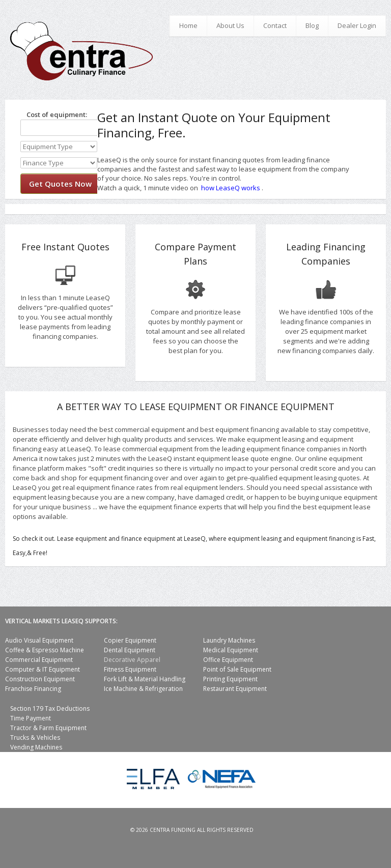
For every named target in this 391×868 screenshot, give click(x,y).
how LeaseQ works (231, 188)
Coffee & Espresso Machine (45, 650)
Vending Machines (36, 747)
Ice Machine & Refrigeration (143, 689)
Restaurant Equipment (235, 689)
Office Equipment (228, 660)
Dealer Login (357, 25)
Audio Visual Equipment (39, 640)
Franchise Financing (33, 689)
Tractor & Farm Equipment (48, 728)
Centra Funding (173, 830)
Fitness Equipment (130, 669)
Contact (275, 25)
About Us (230, 25)
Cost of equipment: (54, 114)
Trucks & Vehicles (35, 737)
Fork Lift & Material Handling (145, 679)
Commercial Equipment (39, 660)
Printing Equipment (230, 679)
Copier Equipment (130, 640)
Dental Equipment (130, 650)
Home (188, 25)
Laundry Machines (229, 640)
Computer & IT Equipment (43, 669)
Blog (312, 25)
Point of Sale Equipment (237, 669)
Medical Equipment (231, 650)
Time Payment (31, 718)
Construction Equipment (40, 679)
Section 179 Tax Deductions (50, 708)
